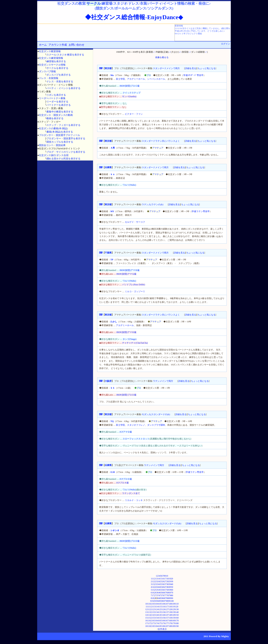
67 (165, 593)
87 (165, 598)
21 (152, 581)
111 (147, 607)
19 (170, 579)
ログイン (226, 44)
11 (152, 579)
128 (170, 609)
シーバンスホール (156, 79)
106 (164, 604)
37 (165, 584)
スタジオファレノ (136, 425)
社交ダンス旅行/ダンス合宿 (54, 155)
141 (147, 615)
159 (174, 618)
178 (170, 623)
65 (161, 593)
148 (170, 615)
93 (156, 601)
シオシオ (115, 530)
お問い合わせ (76, 45)
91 (151, 601)
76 (163, 595)
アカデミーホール (136, 79)
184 (157, 626)
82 (154, 598)
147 (167, 615)
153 (154, 618)
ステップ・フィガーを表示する (63, 125)
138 (170, 612)
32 (154, 584)
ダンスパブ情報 (47, 71)
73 (156, 595)
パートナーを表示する (59, 105)
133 (154, 612)
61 (152, 593)
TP (112, 260)
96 (162, 601)
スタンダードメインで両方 (166, 68)
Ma (112, 75)
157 (167, 618)
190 (177, 626)
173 (154, 623)
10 (167, 576)
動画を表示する (55, 118)
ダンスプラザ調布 (156, 425)
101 (147, 604)
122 (150, 609)
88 (167, 598)
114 (157, 607)
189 (174, 626)
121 (147, 609)
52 (154, 590)
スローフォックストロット (136, 439)
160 (177, 618)
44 (159, 587)
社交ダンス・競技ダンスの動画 (56, 115)
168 (170, 621)
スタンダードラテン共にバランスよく (161, 141)
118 (170, 607)
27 (165, 581)
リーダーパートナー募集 (52, 98)
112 (150, 607)
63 (156, 593)
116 (163, 607)
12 (154, 579)
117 (167, 607)
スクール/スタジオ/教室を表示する (65, 55)
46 (163, 587)
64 (159, 593)
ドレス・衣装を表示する (60, 81)
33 (156, 584)
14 (159, 579)
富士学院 (120, 79)
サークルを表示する (57, 68)
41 (152, 587)
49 (170, 587)
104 (157, 604)
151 (147, 618)
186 (164, 626)
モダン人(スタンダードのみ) (156, 414)
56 (163, 590)
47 (165, 587)
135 (160, 612)
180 (177, 623)
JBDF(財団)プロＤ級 (126, 395)
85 (161, 598)
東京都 (108, 68)
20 (172, 579)
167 (167, 621)
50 (172, 587)
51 (152, 590)
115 (160, 607)
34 (159, 584)
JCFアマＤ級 (126, 432)
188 (170, 626)
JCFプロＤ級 (126, 479)
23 (156, 581)
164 (157, 621)
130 (177, 609)
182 (150, 626)
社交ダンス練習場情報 (51, 58)
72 (154, 595)
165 (160, 621)
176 (164, 623)
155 (160, 618)
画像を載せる (162, 57)
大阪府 (108, 381)
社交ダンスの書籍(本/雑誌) (53, 128)
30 (172, 581)
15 (161, 579)
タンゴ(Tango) (130, 339)
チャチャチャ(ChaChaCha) (135, 343)
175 (160, 623)
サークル (94, 3)
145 (160, 615)
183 (154, 626)
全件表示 (162, 629)
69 (170, 593)
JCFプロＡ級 (123, 483)
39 (170, 584)
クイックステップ (132, 93)
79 (170, 595)
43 (156, 587)
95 (160, 601)
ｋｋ (113, 388)
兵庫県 (108, 167)
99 (169, 601)
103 (154, 604)
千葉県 (108, 253)
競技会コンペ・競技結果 (52, 145)
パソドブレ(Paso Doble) (134, 285)
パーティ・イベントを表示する (63, 88)
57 (165, 590)
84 (159, 598)
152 (150, 618)
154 (157, 618)
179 (174, 623)
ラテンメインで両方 (163, 381)
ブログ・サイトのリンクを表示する (66, 152)
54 (159, 590)
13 (156, 579)
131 (147, 612)
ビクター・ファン (134, 114)
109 (174, 604)
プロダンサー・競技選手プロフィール (59, 135)
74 (159, 595)
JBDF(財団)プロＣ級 (130, 86)
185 (160, 626)
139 (174, 612)
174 (157, 623)
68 (167, 593)
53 (156, 590)
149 (174, 615)
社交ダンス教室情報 (50, 51)
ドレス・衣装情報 (49, 78)
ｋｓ (113, 174)
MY (112, 211)
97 (165, 601)
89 (170, 598)
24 (159, 581)
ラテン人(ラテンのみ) (153, 204)
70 (172, 593)
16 (163, 579)
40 (172, 584)
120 (177, 607)
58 (167, 590)
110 (177, 604)
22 (154, 581)
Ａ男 (113, 148)
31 (152, 584)
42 (154, 587)
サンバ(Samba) (129, 96)
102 (150, 604)
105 (160, 604)
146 (164, 615)
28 (167, 581)
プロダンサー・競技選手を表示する (66, 138)
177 (167, 623)
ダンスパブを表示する (59, 75)
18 (167, 579)
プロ (149, 75)
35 (161, 584)
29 (170, 581)
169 (174, 621)
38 (167, 584)
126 (164, 609)
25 (161, 581)
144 (157, 615)
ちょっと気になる (207, 68)
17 (165, 579)
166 (164, 621)
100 (172, 601)
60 (172, 590)
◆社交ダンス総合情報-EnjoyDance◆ (134, 17)
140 (177, 612)
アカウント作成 (58, 45)
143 (154, 615)
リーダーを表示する (57, 102)
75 (161, 595)
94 (158, 601)
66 (163, 593)
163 (154, 621)
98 (167, 601)
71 (152, 595)
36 (163, 584)
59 (170, 590)
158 (170, 618)
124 (157, 609)
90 (172, 598)
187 (167, 626)
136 (164, 612)
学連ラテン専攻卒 (201, 211)
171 (147, 623)
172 (150, 623)
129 (174, 609)
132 (150, 612)
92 (154, 601)
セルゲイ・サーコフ (135, 222)
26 (163, 581)
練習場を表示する (56, 61)
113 (154, 607)
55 (161, 590)
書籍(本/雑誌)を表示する (60, 132)
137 (167, 612)
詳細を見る (191, 68)
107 (167, 604)
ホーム (43, 45)
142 (150, 615)
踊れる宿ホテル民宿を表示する (63, 159)
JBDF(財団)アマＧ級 (126, 274)
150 (177, 615)
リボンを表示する (56, 95)
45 (161, 587)
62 (154, 593)
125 (160, 609)
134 (157, 612)
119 (173, 607)
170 (177, 621)
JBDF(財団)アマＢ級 (130, 270)
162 (150, 621)
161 (147, 621)
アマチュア (158, 148)
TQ (112, 421)
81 (152, 598)
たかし (114, 322)
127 (167, 609)
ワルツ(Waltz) (129, 185)
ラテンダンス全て (131, 493)
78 (167, 595)
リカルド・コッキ (134, 500)
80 (172, 595)
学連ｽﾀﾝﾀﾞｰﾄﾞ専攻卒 (193, 75)
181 (147, 626)
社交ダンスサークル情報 (52, 65)
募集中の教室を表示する (60, 112)
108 (170, 604)
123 (154, 609)
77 (165, 595)
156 (164, 618)
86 (163, 598)
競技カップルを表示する (60, 142)
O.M (113, 472)
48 (167, 587)
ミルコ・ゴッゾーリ (135, 291)
